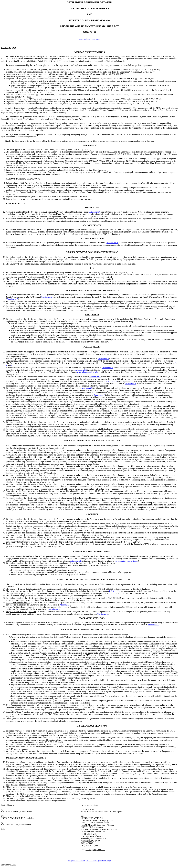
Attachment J (54, 609)
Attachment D (12, 299)
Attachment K (103, 614)
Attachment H (76, 561)
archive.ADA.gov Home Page (99, 860)
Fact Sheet (96, 39)
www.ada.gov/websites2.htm (126, 561)
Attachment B (112, 243)
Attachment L (153, 625)
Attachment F (103, 359)
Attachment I (65, 605)
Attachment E (107, 368)
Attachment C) (47, 297)
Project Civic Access (77, 860)
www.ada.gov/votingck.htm (88, 372)
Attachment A (95, 212)
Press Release (85, 39)
